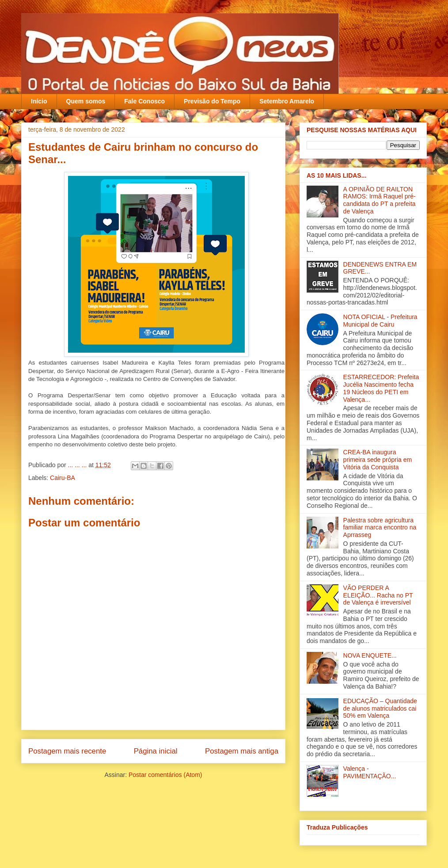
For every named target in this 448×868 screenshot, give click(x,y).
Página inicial (156, 751)
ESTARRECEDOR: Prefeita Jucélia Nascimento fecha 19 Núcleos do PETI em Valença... (381, 388)
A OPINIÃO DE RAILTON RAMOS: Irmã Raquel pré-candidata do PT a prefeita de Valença (380, 200)
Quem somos (86, 101)
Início (39, 101)
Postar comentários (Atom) (165, 775)
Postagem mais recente (67, 751)
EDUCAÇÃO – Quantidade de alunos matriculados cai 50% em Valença (380, 708)
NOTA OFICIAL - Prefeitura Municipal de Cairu (380, 321)
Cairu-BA (63, 478)
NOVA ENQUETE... (370, 655)
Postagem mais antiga (242, 751)
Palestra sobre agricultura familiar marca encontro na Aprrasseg (380, 528)
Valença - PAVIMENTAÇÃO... (370, 772)
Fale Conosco (144, 101)
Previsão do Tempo (212, 101)
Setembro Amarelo (287, 101)
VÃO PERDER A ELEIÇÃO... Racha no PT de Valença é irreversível (378, 595)
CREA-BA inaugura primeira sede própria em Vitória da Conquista (378, 460)
